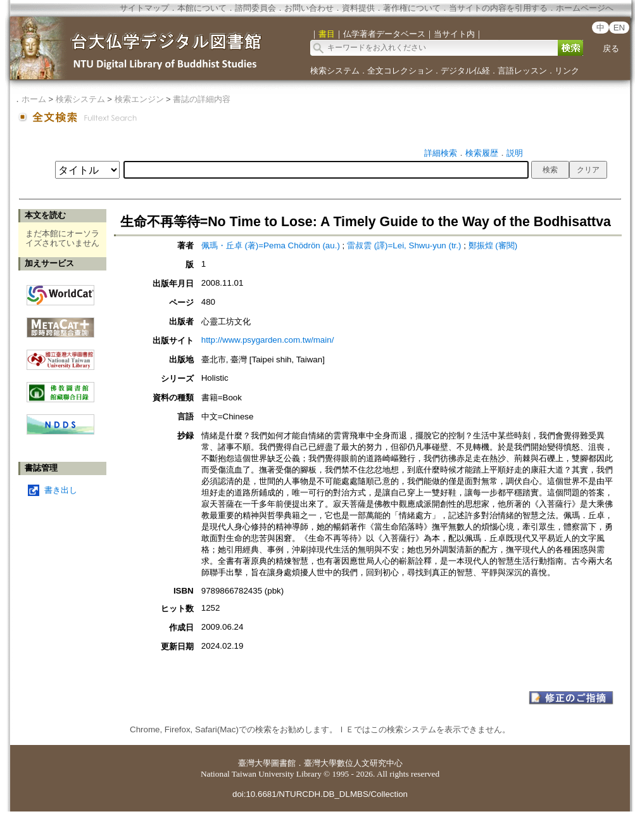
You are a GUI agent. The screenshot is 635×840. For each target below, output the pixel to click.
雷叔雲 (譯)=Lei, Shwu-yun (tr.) (404, 245)
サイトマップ (144, 8)
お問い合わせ (309, 8)
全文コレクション (400, 71)
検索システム (335, 71)
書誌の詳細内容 (202, 99)
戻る (611, 48)
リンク (567, 71)
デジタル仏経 (465, 71)
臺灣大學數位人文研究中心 (353, 763)
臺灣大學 (255, 763)
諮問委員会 (255, 8)
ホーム (34, 99)
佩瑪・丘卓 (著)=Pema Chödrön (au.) (271, 245)
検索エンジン (139, 99)
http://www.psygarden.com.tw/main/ (268, 340)
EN (619, 28)
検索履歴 (482, 153)
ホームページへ (585, 8)
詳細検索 (441, 153)
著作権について (412, 8)
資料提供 (358, 8)
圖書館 (283, 763)
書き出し (61, 490)
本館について (202, 8)
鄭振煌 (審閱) (493, 245)
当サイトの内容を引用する (498, 8)
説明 (515, 153)
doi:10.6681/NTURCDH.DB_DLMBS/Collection (320, 794)
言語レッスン (522, 71)
